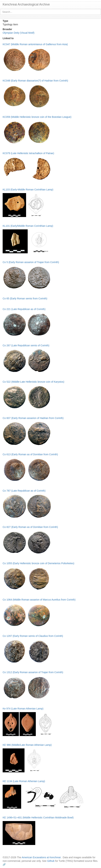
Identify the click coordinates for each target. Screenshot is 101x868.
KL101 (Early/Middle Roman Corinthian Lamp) (28, 226)
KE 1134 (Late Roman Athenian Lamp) (24, 781)
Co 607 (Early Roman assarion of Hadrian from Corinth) (33, 418)
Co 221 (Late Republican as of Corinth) (24, 309)
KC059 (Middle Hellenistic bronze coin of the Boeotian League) (37, 117)
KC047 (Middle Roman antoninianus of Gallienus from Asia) (35, 44)
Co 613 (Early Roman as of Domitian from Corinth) (30, 454)
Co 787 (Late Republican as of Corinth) (24, 491)
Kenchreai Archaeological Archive (26, 4)
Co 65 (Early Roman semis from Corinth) (25, 298)
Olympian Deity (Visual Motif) (19, 33)
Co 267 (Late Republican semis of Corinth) (26, 345)
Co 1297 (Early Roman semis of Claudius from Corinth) (33, 636)
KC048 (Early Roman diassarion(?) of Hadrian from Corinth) (35, 81)
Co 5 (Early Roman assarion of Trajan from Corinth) (31, 262)
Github (51, 861)
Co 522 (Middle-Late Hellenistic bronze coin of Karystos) (33, 382)
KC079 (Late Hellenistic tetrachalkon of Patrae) (28, 153)
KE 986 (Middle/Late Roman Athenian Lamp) (27, 745)
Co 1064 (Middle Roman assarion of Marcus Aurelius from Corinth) (39, 600)
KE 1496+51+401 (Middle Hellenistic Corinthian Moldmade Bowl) (38, 818)
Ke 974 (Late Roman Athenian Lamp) (23, 709)
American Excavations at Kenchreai (41, 857)
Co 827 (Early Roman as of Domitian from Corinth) (30, 527)
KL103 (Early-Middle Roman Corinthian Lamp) (28, 190)
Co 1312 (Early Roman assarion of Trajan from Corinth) (33, 672)
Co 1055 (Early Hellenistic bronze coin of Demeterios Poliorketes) (38, 563)
